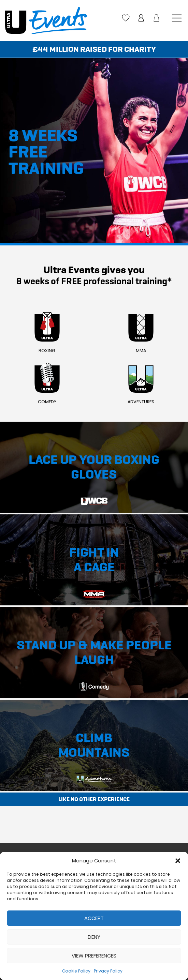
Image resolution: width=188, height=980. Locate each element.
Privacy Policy (108, 971)
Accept (94, 918)
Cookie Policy (76, 971)
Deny (94, 937)
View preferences (94, 956)
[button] (178, 861)
